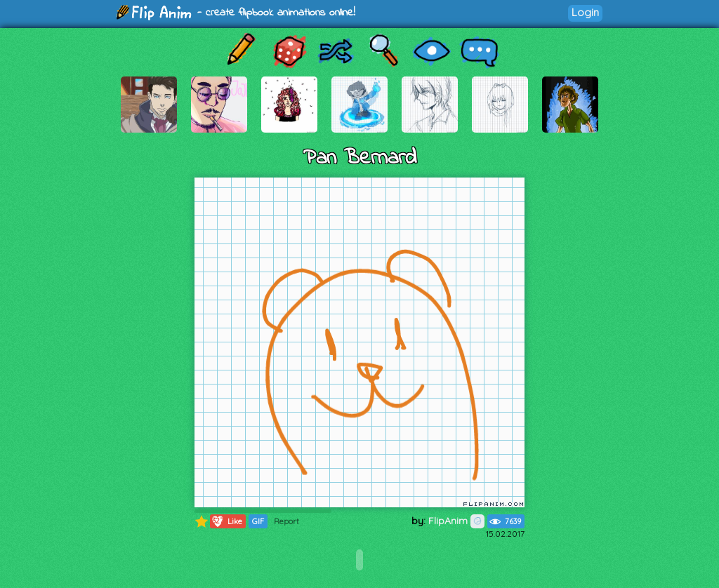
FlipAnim (456, 521)
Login (585, 12)
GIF (258, 521)
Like (226, 521)
